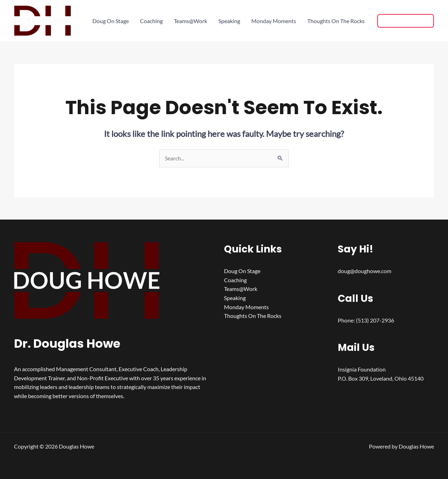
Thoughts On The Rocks (336, 21)
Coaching (151, 21)
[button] (406, 21)
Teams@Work (191, 21)
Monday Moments (274, 21)
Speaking (229, 21)
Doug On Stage (111, 21)
